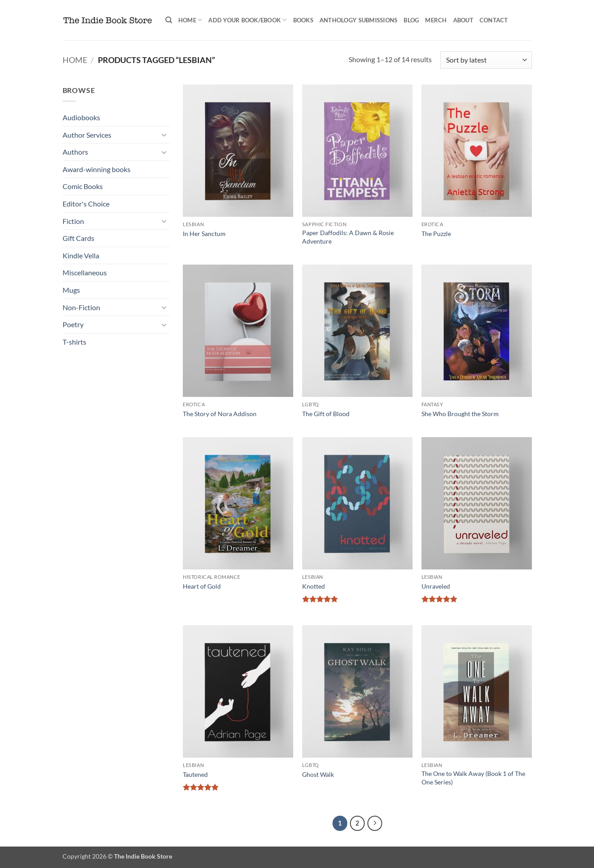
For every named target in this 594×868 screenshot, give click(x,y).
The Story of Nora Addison (220, 414)
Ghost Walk (318, 774)
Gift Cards (78, 238)
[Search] (169, 20)
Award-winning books (97, 169)
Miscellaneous (85, 272)
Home (190, 20)
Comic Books (83, 186)
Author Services (87, 135)
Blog (411, 20)
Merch (436, 20)
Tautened (195, 774)
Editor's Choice (86, 204)
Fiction (73, 221)
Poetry (73, 324)
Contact (494, 20)
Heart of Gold (202, 586)
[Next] (375, 823)
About (463, 20)
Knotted (314, 586)
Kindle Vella (81, 255)
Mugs (71, 290)
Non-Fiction (81, 307)
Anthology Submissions (358, 20)
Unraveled (436, 586)
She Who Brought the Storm (460, 414)
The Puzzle (436, 234)
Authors (75, 152)
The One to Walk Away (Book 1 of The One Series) (473, 778)
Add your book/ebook (247, 20)
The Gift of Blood (326, 414)
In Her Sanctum (204, 234)
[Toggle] (164, 135)
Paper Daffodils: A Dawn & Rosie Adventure (348, 237)
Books (303, 20)
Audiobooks (81, 117)
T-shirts (74, 342)
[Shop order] (486, 60)
